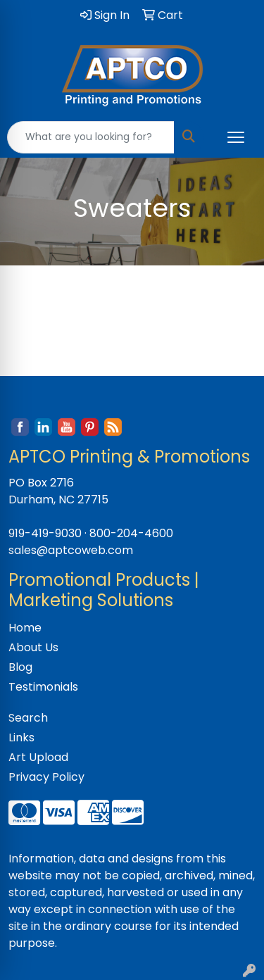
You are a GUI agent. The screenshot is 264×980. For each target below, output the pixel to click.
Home (25, 628)
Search (28, 718)
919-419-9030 (45, 533)
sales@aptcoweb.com (71, 550)
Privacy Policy (46, 777)
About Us (33, 647)
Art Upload (38, 757)
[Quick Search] (91, 137)
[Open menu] (236, 137)
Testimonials (43, 687)
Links (21, 737)
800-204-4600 (131, 533)
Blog (20, 667)
